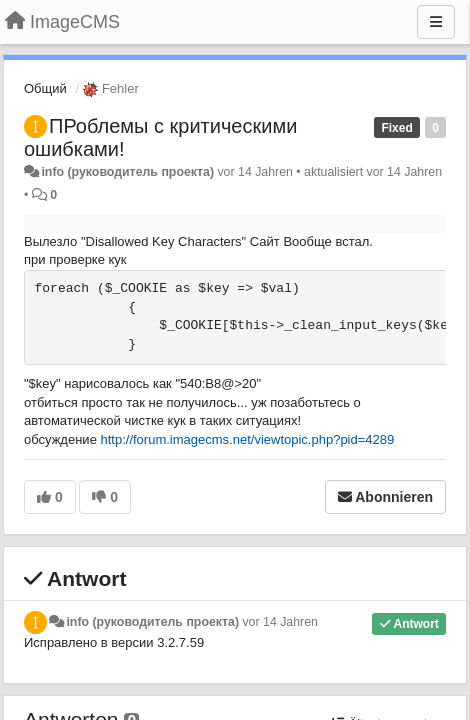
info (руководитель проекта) (127, 172)
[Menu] (436, 22)
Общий (45, 88)
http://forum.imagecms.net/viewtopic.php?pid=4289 (248, 439)
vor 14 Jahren (279, 622)
